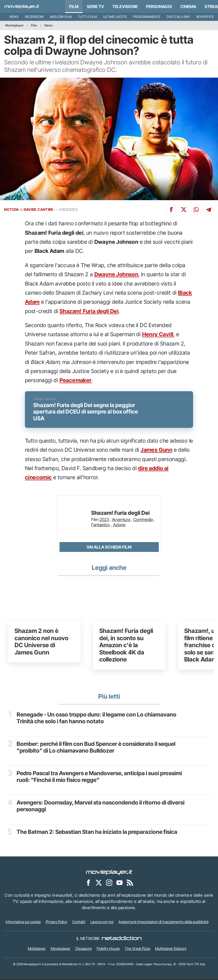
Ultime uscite (115, 17)
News (14, 17)
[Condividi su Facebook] (171, 209)
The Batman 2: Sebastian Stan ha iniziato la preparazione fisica (97, 833)
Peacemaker (76, 380)
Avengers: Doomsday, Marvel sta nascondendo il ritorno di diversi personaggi (101, 807)
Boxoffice (205, 17)
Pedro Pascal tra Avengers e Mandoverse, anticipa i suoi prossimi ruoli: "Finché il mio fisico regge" (99, 778)
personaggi (159, 6)
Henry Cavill (158, 334)
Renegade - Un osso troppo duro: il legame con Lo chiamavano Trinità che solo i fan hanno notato (97, 719)
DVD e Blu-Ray (178, 17)
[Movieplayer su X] (99, 884)
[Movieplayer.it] (22, 6)
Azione (119, 526)
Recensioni (34, 17)
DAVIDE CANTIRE (38, 209)
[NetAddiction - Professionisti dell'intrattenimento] (122, 940)
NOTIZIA (12, 209)
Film (74, 6)
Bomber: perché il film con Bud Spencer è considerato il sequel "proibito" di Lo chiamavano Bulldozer (96, 748)
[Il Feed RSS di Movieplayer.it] (130, 884)
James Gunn (156, 451)
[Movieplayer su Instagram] (109, 884)
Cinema (188, 6)
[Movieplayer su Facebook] (88, 884)
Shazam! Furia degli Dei (89, 311)
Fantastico (101, 526)
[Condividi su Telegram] (209, 209)
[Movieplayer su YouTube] (120, 884)
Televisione (125, 6)
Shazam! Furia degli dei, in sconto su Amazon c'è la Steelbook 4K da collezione (126, 646)
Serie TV (95, 6)
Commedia (143, 521)
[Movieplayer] (109, 873)
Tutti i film (87, 17)
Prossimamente (147, 17)
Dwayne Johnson (116, 274)
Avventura (121, 521)
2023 (104, 521)
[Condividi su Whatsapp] (196, 209)
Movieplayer (14, 25)
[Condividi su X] (184, 209)
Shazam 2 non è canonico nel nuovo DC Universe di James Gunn (41, 643)
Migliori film (61, 17)
